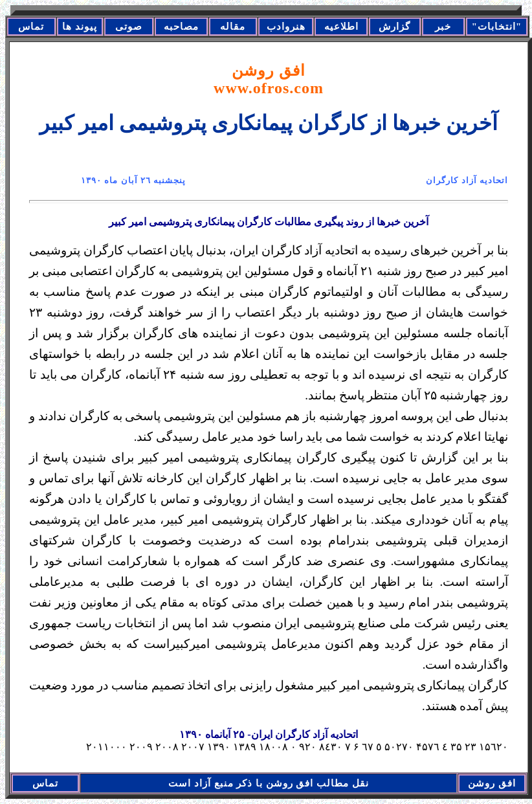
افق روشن (269, 79)
